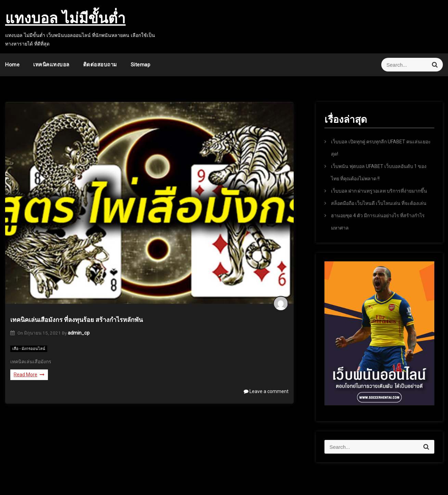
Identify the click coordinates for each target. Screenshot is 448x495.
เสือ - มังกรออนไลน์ (29, 349)
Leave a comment (266, 391)
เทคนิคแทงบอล (51, 65)
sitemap (141, 65)
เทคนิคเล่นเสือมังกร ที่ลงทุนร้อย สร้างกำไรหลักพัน (76, 320)
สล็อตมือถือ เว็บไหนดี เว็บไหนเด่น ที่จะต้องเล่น (379, 203)
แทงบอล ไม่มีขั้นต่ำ (65, 18)
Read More (29, 375)
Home (12, 65)
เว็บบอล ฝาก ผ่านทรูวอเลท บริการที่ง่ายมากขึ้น (379, 191)
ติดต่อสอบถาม (100, 65)
